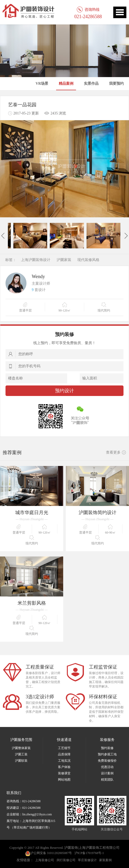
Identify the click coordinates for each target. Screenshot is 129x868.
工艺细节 (64, 748)
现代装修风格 (88, 260)
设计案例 (107, 773)
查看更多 (113, 452)
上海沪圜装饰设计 (36, 260)
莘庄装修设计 (87, 860)
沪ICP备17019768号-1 (89, 853)
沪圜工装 (21, 754)
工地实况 (64, 761)
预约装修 (107, 748)
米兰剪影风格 (32, 603)
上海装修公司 (45, 860)
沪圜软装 (21, 761)
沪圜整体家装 (21, 748)
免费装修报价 (107, 761)
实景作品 (91, 84)
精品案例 (66, 84)
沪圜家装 (64, 260)
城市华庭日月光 (32, 513)
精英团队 (107, 780)
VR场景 (42, 84)
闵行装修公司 (66, 860)
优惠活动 (107, 767)
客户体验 (64, 767)
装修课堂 (64, 773)
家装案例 (105, 860)
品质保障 (64, 754)
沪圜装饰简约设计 (98, 513)
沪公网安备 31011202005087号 (49, 854)
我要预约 (116, 84)
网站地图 (64, 780)
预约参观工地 (107, 754)
